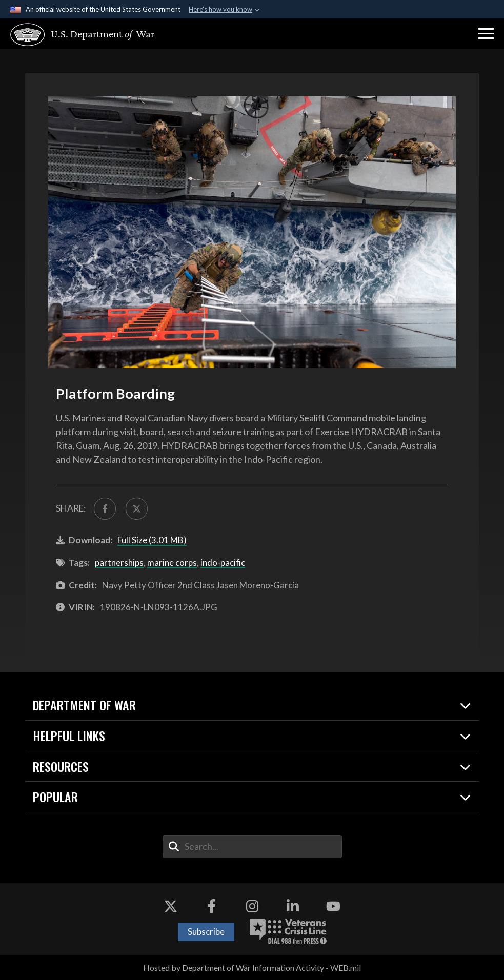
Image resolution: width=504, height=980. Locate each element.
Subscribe (206, 932)
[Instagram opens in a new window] (252, 906)
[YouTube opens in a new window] (333, 906)
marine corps (172, 563)
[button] (486, 34)
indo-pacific (223, 563)
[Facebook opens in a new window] (211, 906)
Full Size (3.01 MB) (152, 540)
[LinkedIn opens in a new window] (293, 906)
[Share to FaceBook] (105, 509)
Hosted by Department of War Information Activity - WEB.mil (252, 967)
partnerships (119, 563)
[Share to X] (137, 509)
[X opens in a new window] (171, 906)
